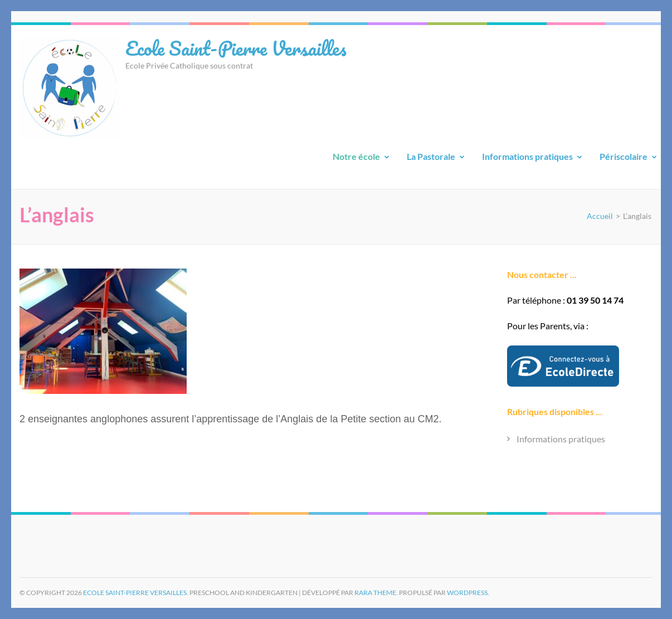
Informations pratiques (527, 156)
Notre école (356, 156)
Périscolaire (624, 156)
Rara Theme (375, 593)
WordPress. (468, 593)
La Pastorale (431, 156)
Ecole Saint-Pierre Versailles (236, 48)
